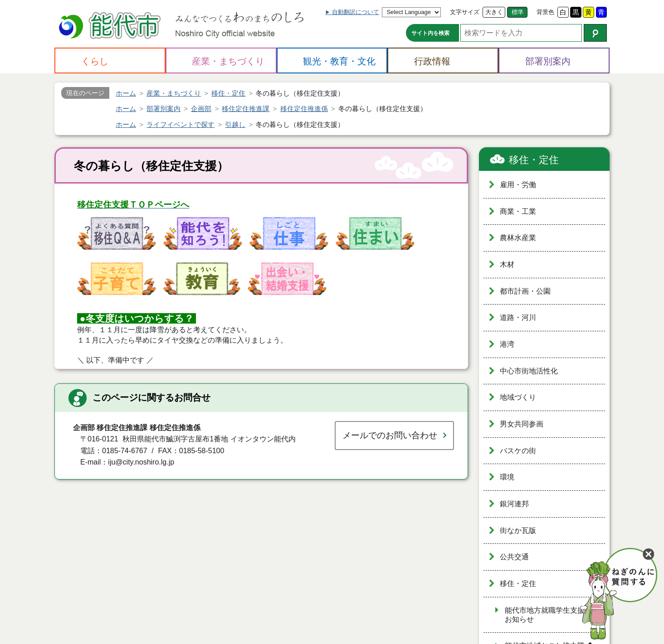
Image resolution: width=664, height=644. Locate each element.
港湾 (507, 344)
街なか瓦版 (518, 530)
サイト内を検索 (430, 33)
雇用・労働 (518, 185)
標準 (518, 12)
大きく (494, 12)
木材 (507, 264)
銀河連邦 (514, 504)
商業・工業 (518, 211)
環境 (507, 477)
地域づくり (518, 397)
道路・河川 (518, 317)
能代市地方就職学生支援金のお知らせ (552, 615)
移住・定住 (534, 160)
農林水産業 (518, 238)
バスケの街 (518, 451)
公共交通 (514, 557)
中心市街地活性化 (529, 371)
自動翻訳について (356, 12)
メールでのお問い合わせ (390, 435)
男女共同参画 (522, 424)
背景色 (545, 12)
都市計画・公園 (525, 291)
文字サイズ (465, 12)
